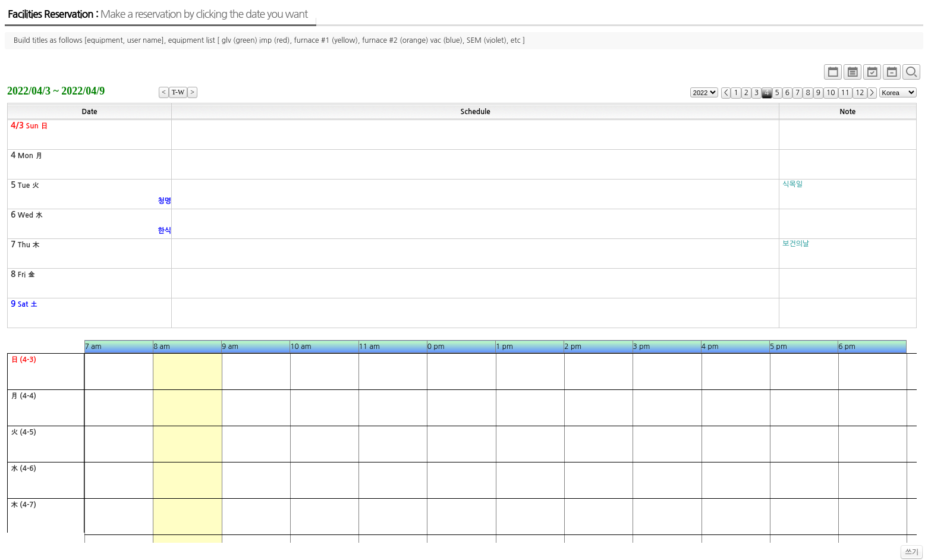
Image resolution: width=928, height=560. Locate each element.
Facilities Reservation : (158, 14)
